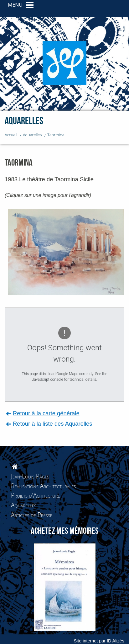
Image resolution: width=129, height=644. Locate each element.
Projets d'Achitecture (35, 495)
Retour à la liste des (53, 424)
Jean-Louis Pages (30, 476)
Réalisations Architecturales (43, 486)
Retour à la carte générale (46, 413)
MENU (15, 5)
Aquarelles (24, 505)
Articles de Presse (32, 515)
